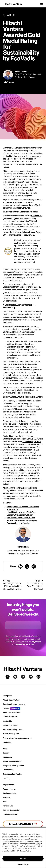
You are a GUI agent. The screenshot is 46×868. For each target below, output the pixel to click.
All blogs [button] (9, 15)
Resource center (9, 789)
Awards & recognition (11, 734)
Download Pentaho (10, 814)
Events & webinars (10, 717)
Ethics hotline (8, 770)
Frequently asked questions (14, 766)
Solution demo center (11, 810)
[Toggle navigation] (41, 4)
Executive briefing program (13, 730)
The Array (7, 797)
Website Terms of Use (25, 644)
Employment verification (12, 774)
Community (8, 757)
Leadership (7, 721)
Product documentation (12, 761)
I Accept (23, 858)
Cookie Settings (23, 864)
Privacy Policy (35, 642)
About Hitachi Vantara (11, 700)
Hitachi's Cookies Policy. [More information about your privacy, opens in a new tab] (22, 851)
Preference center (10, 725)
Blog (5, 802)
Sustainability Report (12, 332)
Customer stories (10, 793)
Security (6, 778)
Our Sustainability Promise (18, 523)
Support (6, 753)
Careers (6, 708)
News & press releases (12, 713)
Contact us (7, 742)
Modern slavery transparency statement (18, 738)
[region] (23, 848)
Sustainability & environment (14, 704)
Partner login (8, 806)
